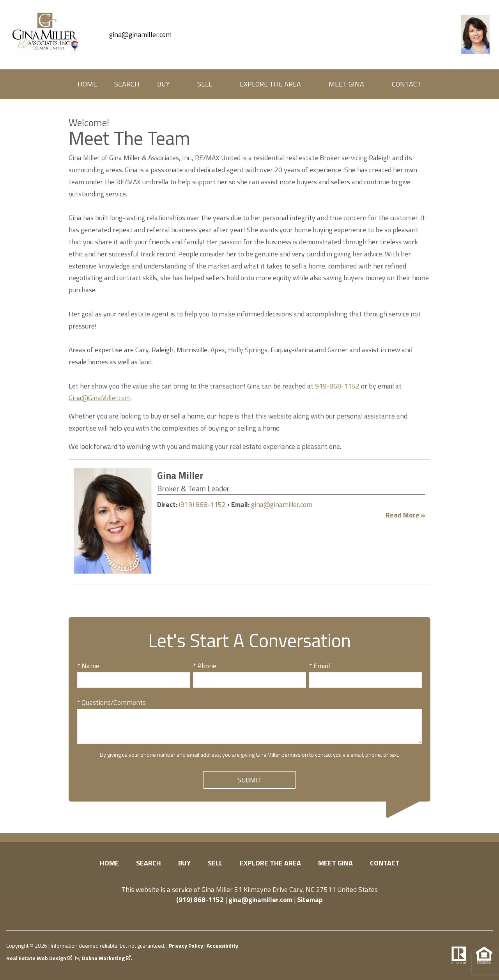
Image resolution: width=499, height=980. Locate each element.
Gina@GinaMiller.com (100, 398)
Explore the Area (270, 863)
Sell (215, 863)
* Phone (205, 666)
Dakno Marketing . (107, 958)
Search (127, 84)
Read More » (405, 515)
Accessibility (222, 946)
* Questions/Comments (111, 702)
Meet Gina (335, 863)
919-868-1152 (337, 386)
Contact (407, 84)
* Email (319, 666)
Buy (184, 863)
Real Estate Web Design (39, 958)
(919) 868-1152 (202, 504)
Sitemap (310, 900)
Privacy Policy (186, 946)
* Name (88, 666)
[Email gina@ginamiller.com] (133, 35)
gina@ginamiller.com (282, 504)
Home (87, 84)
